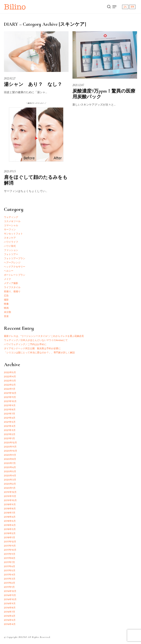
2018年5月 (10, 521)
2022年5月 (10, 372)
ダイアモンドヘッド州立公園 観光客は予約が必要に (32, 348)
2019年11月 (10, 496)
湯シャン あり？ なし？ (33, 84)
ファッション (11, 250)
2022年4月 (10, 377)
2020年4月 (10, 476)
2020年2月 (10, 484)
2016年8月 (10, 608)
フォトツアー (11, 254)
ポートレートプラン (15, 275)
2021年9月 (10, 405)
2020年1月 (10, 488)
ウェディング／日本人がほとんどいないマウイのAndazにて (36, 340)
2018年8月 (10, 509)
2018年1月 (10, 537)
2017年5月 (10, 571)
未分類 (7, 312)
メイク (7, 279)
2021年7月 (10, 414)
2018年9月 (10, 504)
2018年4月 (10, 525)
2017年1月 (9, 587)
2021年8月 (10, 410)
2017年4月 (10, 575)
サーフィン (10, 230)
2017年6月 (10, 566)
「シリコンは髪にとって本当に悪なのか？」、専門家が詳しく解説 (39, 353)
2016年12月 (10, 591)
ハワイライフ (11, 242)
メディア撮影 (11, 283)
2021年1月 (9, 438)
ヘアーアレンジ (12, 263)
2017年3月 (10, 579)
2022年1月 (10, 389)
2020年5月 (10, 471)
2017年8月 (10, 558)
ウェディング (11, 217)
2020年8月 (10, 459)
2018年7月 (10, 513)
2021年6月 (10, 418)
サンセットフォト (13, 234)
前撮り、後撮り (12, 291)
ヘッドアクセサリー (15, 267)
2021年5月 (10, 422)
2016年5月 (10, 620)
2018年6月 (10, 517)
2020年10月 (11, 451)
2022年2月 (10, 385)
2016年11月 (10, 595)
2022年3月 (10, 381)
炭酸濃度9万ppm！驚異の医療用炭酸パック (104, 94)
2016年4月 (10, 624)
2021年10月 (10, 401)
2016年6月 (10, 616)
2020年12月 (10, 443)
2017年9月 (10, 554)
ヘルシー (9, 271)
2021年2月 (10, 434)
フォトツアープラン (15, 258)
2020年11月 (10, 447)
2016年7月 (10, 612)
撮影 (6, 300)
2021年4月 (10, 426)
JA (125, 7)
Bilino (15, 7)
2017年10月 (10, 550)
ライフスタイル (12, 287)
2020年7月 (10, 463)
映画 (6, 308)
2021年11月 (10, 397)
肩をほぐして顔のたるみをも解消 (36, 180)
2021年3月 (10, 430)
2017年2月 (10, 583)
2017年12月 (10, 542)
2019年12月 (10, 492)
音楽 (6, 316)
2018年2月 (10, 533)
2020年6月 (10, 467)
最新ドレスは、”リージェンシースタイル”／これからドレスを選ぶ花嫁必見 (44, 336)
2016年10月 (10, 599)
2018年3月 (10, 529)
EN (132, 7)
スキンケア (10, 238)
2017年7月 (9, 562)
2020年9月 (10, 455)
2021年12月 (10, 393)
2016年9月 (10, 604)
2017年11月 (10, 546)
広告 (6, 296)
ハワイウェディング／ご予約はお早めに (25, 344)
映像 (6, 304)
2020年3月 (10, 480)
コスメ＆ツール (12, 221)
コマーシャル (11, 225)
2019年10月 (10, 500)
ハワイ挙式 (10, 246)
